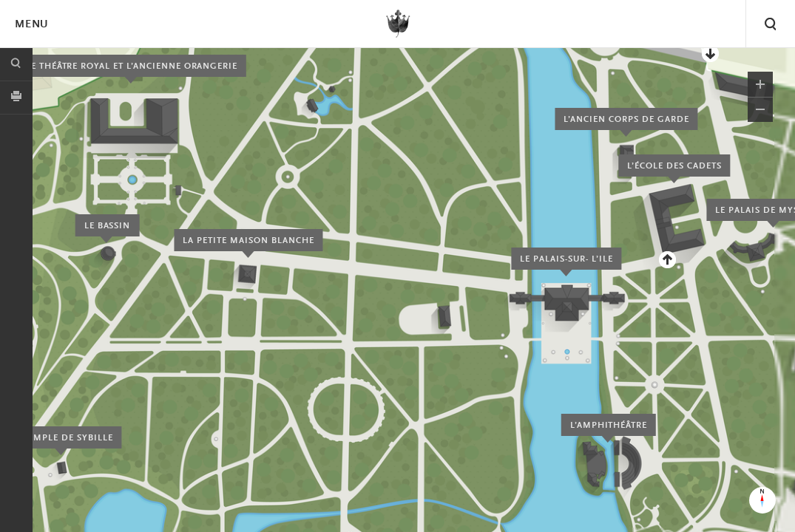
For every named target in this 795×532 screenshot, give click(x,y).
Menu (31, 25)
